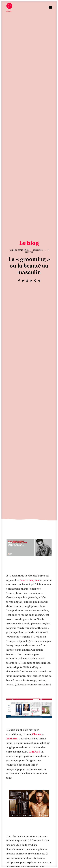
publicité (13, 628)
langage (12, 623)
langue (24, 623)
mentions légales (33, 848)
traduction (28, 634)
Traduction (23, 34)
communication (28, 613)
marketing (38, 623)
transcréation (16, 639)
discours (30, 618)
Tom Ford (34, 319)
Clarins (37, 301)
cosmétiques (14, 618)
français (44, 618)
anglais (28, 603)
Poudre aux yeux (29, 147)
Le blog (29, 744)
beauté (40, 603)
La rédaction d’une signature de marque (29, 703)
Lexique (13, 34)
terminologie (29, 628)
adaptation (14, 603)
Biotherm (12, 306)
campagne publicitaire (33, 608)
